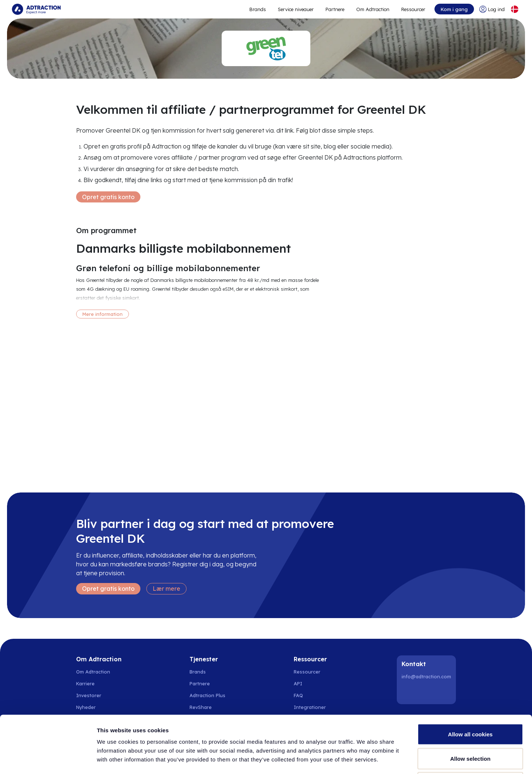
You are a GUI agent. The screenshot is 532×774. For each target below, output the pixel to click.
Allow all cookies (470, 677)
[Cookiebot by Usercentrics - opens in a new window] (48, 760)
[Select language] (515, 9)
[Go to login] (492, 9)
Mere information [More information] (103, 314)
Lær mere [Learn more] (166, 589)
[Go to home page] (36, 9)
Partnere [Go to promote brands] (335, 9)
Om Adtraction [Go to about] (373, 9)
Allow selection (470, 701)
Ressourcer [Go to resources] (413, 9)
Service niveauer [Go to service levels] (296, 9)
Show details (388, 759)
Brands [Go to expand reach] (258, 9)
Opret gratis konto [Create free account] (108, 197)
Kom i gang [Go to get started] (454, 9)
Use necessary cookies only (470, 725)
